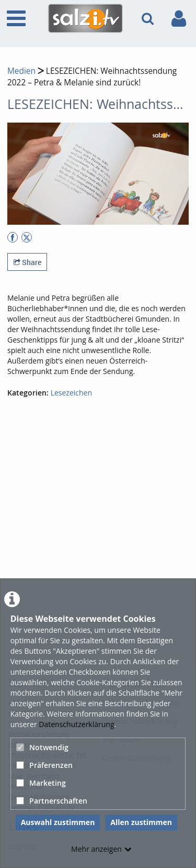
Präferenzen (44, 765)
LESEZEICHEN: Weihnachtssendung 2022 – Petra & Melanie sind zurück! (92, 77)
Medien (21, 71)
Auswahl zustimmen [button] (58, 822)
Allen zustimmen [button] (141, 822)
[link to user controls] (179, 19)
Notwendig (42, 747)
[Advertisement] (98, 539)
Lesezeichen (71, 393)
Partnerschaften (52, 801)
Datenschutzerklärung (76, 724)
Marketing (41, 783)
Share (27, 262)
